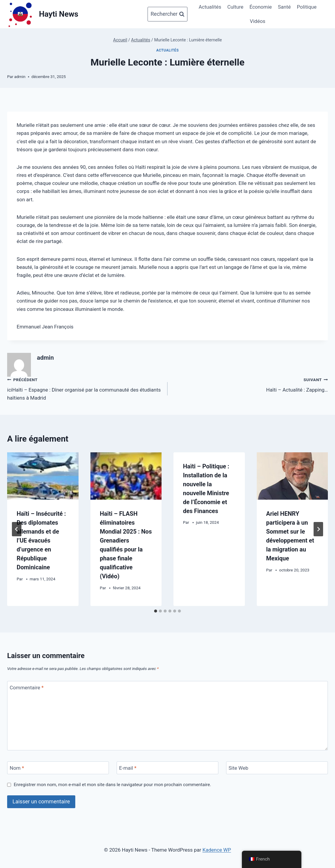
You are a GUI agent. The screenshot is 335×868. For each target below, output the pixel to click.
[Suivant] (318, 529)
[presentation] (43, 476)
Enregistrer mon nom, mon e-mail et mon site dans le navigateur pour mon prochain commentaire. (112, 785)
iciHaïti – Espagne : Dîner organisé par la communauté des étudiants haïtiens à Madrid (85, 388)
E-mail (128, 768)
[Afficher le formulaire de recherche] (167, 14)
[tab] (156, 611)
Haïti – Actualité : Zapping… (250, 384)
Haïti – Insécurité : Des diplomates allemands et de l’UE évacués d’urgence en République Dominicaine (41, 540)
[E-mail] (167, 768)
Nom (17, 768)
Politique (307, 7)
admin (20, 77)
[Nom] (58, 768)
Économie (260, 7)
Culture (235, 7)
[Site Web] (277, 768)
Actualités (210, 7)
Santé (284, 7)
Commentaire (27, 688)
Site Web (238, 768)
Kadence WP (217, 850)
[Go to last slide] (17, 529)
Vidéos (258, 21)
